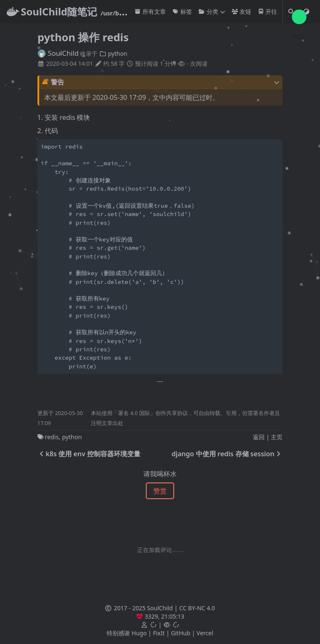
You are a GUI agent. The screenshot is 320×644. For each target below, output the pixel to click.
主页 (277, 437)
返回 (259, 437)
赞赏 (160, 491)
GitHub (181, 633)
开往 (268, 11)
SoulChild (58, 53)
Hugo (139, 633)
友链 (241, 11)
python (113, 53)
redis (52, 437)
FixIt (159, 633)
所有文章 (150, 11)
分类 (209, 11)
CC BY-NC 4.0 (197, 608)
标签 (182, 11)
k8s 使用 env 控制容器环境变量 (89, 454)
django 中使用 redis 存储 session (227, 454)
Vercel (205, 633)
